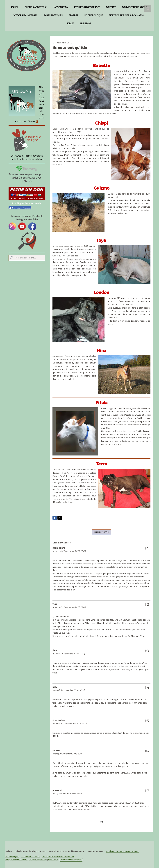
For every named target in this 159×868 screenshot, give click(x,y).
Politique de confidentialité (16, 860)
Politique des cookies (38, 860)
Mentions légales (12, 856)
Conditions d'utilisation (31, 856)
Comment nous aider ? (134, 7)
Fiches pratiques (53, 15)
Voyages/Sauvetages (25, 15)
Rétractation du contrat (71, 860)
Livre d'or (86, 24)
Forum (70, 24)
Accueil (15, 7)
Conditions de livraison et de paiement (123, 851)
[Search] (27, 258)
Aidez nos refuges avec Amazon (126, 15)
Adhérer (74, 15)
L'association (60, 7)
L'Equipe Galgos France (87, 7)
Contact (111, 7)
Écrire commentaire (101, 532)
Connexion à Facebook (20, 208)
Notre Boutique (94, 15)
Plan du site (53, 860)
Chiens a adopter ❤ (36, 7)
